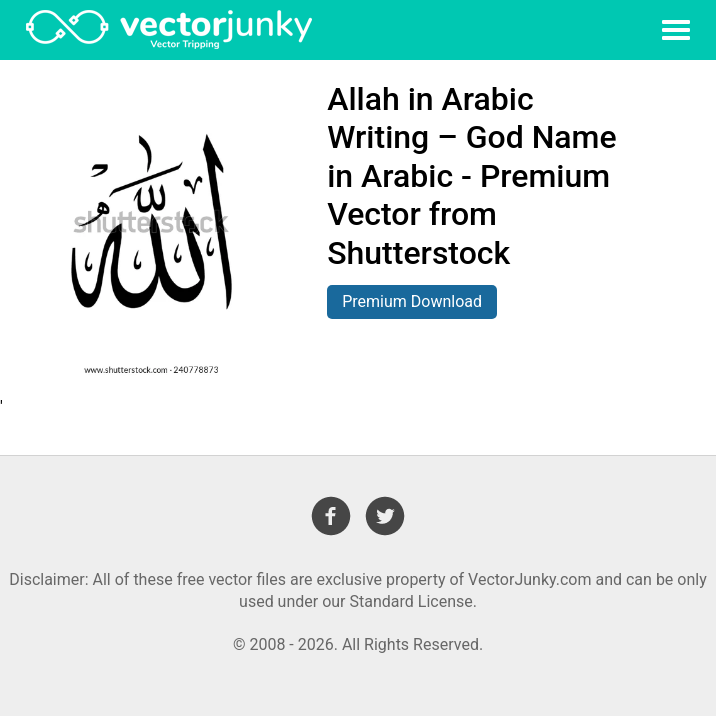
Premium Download (412, 301)
